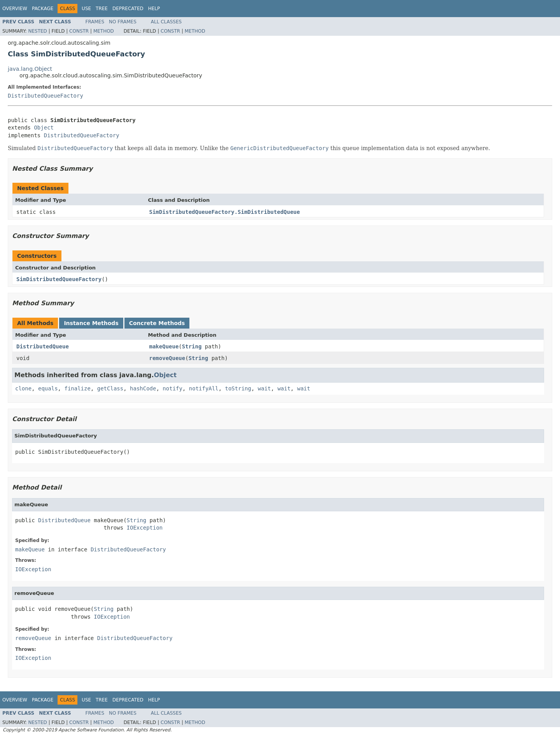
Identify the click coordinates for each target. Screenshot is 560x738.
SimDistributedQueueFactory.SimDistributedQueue (225, 212)
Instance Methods (91, 323)
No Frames (123, 22)
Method (104, 31)
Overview (15, 9)
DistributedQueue (43, 346)
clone (23, 388)
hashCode (143, 388)
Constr (79, 31)
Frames (95, 22)
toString (238, 388)
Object (44, 128)
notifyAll (204, 388)
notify (172, 388)
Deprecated (128, 9)
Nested (37, 31)
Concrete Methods (157, 323)
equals (48, 388)
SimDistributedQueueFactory (59, 279)
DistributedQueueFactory (45, 96)
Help (154, 9)
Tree (102, 9)
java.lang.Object (30, 69)
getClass (110, 388)
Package (43, 9)
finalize (77, 388)
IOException (145, 528)
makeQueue (164, 346)
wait (264, 388)
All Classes (166, 22)
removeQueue (167, 358)
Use (86, 9)
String (192, 346)
